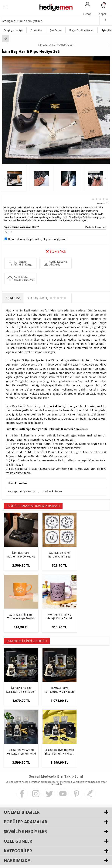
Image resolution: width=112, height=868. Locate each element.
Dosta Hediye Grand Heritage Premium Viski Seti (92, 683)
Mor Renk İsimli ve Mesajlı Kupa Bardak (20, 612)
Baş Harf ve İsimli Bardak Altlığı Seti (56, 552)
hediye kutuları (52, 491)
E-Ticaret (45, 863)
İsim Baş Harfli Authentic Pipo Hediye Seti (20, 552)
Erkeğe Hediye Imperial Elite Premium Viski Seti (20, 742)
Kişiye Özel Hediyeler (81, 30)
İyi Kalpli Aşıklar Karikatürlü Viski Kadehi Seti (20, 683)
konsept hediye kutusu (22, 491)
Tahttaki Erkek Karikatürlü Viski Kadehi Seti (56, 683)
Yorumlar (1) (103, 203)
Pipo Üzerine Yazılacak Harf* (21, 227)
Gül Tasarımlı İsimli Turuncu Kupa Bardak (92, 552)
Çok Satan (56, 30)
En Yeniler (36, 30)
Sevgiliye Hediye (13, 30)
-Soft (36, 863)
